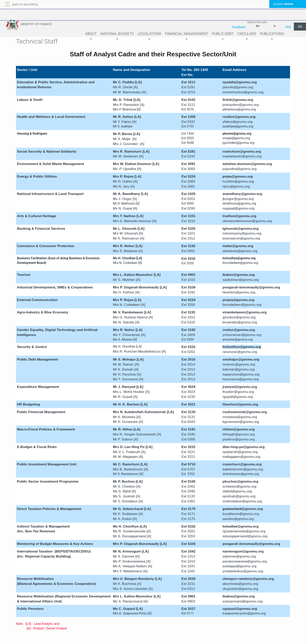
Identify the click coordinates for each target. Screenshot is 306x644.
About (91, 37)
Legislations (149, 37)
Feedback (239, 27)
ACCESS (283, 4)
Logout (8, 16)
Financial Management (187, 37)
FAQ (288, 27)
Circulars (247, 37)
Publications (272, 37)
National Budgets (117, 37)
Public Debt (223, 37)
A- (275, 26)
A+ (258, 26)
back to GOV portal (26, 4)
